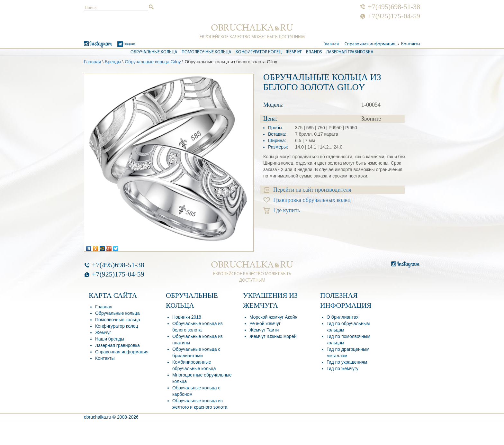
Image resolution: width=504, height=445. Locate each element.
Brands (314, 52)
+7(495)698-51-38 (394, 7)
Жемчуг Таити (264, 330)
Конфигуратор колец (259, 52)
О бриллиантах (342, 317)
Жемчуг (294, 52)
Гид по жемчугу (342, 368)
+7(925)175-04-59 (394, 16)
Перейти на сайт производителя (308, 190)
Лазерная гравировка (350, 52)
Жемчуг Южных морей (273, 336)
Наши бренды (110, 339)
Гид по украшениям (347, 362)
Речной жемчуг (265, 323)
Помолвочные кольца (207, 52)
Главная (331, 44)
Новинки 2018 (187, 317)
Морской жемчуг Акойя (273, 317)
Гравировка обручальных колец (307, 200)
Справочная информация (370, 44)
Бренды (113, 62)
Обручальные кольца (154, 52)
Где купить (282, 210)
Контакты (411, 44)
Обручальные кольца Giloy (153, 62)
